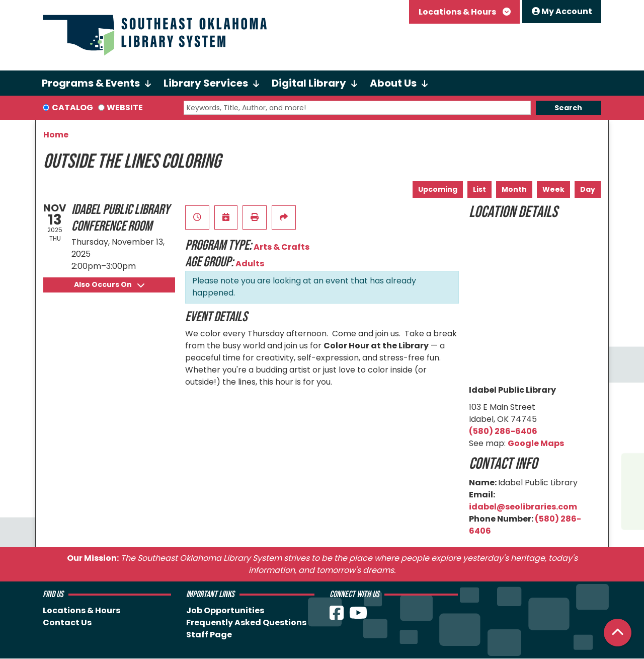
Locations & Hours (458, 12)
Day (588, 189)
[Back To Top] (618, 633)
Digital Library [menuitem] (309, 83)
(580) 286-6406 (503, 431)
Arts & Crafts (281, 247)
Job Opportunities (225, 610)
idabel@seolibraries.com (523, 507)
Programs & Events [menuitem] (91, 83)
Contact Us (67, 623)
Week (553, 189)
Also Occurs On (109, 284)
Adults (250, 264)
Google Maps (536, 443)
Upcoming (438, 189)
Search (568, 108)
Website (125, 107)
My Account (562, 11)
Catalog (72, 107)
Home (56, 135)
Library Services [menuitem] (206, 83)
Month (514, 189)
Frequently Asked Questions (246, 623)
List (479, 189)
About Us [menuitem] (393, 83)
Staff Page (209, 635)
